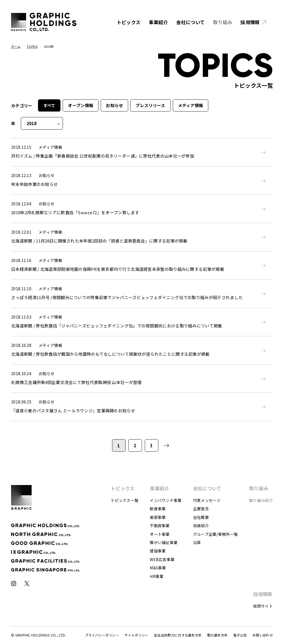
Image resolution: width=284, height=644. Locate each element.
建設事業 (158, 551)
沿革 (197, 542)
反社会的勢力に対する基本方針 (178, 635)
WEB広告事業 (162, 559)
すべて (49, 105)
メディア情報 (191, 105)
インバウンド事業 (166, 500)
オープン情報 (81, 105)
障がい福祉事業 (164, 542)
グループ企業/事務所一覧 (215, 534)
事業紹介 (158, 22)
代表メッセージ (207, 500)
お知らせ (114, 105)
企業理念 (201, 509)
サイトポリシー (136, 635)
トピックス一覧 (125, 500)
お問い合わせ (263, 635)
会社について (190, 22)
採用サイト (263, 606)
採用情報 (250, 22)
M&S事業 (158, 568)
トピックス (129, 22)
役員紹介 (201, 526)
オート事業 (160, 534)
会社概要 (201, 517)
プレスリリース (150, 105)
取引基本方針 (217, 635)
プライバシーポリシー (102, 635)
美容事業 (158, 517)
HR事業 (157, 576)
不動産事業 (160, 526)
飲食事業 (158, 509)
